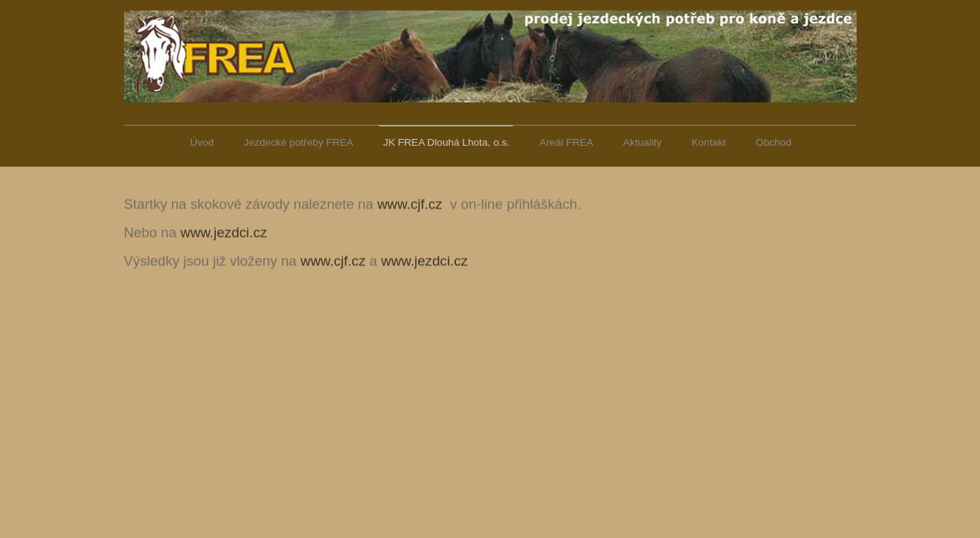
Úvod (202, 142)
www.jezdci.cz (224, 232)
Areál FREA (567, 142)
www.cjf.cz (410, 204)
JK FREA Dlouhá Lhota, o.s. (447, 142)
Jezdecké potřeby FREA (299, 142)
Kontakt (709, 142)
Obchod (774, 142)
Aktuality (642, 142)
